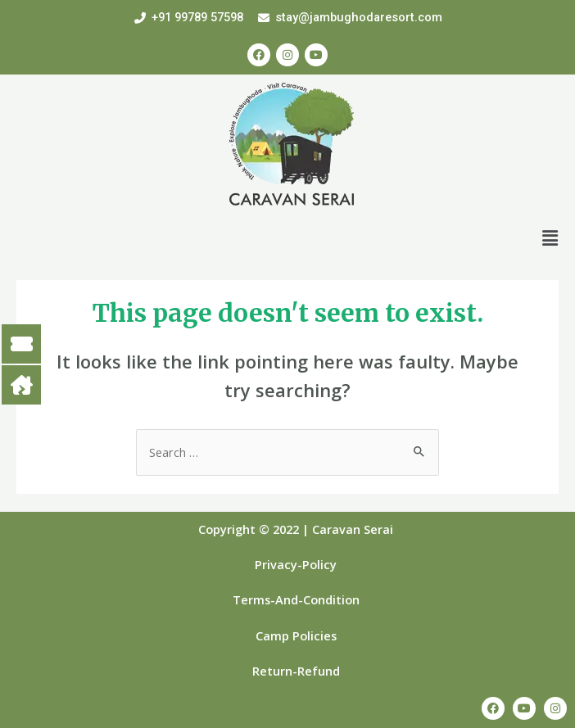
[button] (550, 237)
